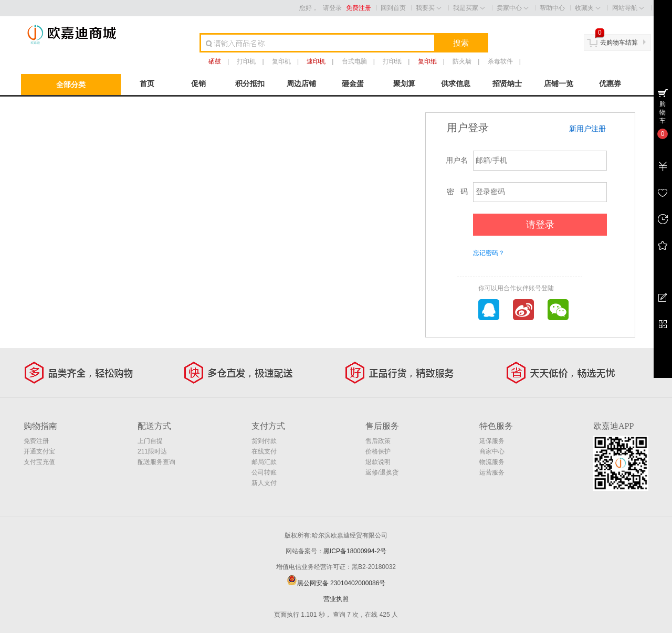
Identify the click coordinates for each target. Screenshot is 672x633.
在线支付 (264, 451)
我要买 (429, 8)
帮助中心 (552, 8)
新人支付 (264, 483)
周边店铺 (301, 83)
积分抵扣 (250, 83)
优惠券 (610, 83)
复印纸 (427, 61)
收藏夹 (588, 8)
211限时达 (152, 451)
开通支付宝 (39, 451)
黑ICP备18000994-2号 (355, 551)
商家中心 (492, 451)
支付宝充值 (39, 462)
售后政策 (378, 441)
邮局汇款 (264, 462)
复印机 (281, 61)
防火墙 (462, 61)
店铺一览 (559, 83)
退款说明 (378, 462)
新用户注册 (587, 129)
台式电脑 (354, 61)
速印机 (316, 61)
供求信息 (456, 83)
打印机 (246, 61)
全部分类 (71, 85)
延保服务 (492, 441)
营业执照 (336, 599)
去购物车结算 (619, 43)
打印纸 (392, 61)
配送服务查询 (156, 462)
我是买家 (469, 8)
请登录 (332, 8)
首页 (147, 83)
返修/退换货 (382, 472)
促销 (198, 83)
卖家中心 (513, 8)
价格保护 (378, 451)
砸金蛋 (353, 83)
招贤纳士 (507, 83)
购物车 (663, 112)
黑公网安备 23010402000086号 (336, 583)
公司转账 (264, 472)
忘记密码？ (489, 253)
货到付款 (264, 441)
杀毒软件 (500, 61)
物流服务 (492, 462)
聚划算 (404, 83)
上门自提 (150, 441)
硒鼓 (215, 61)
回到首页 (393, 8)
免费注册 (359, 8)
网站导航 (628, 8)
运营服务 (492, 472)
